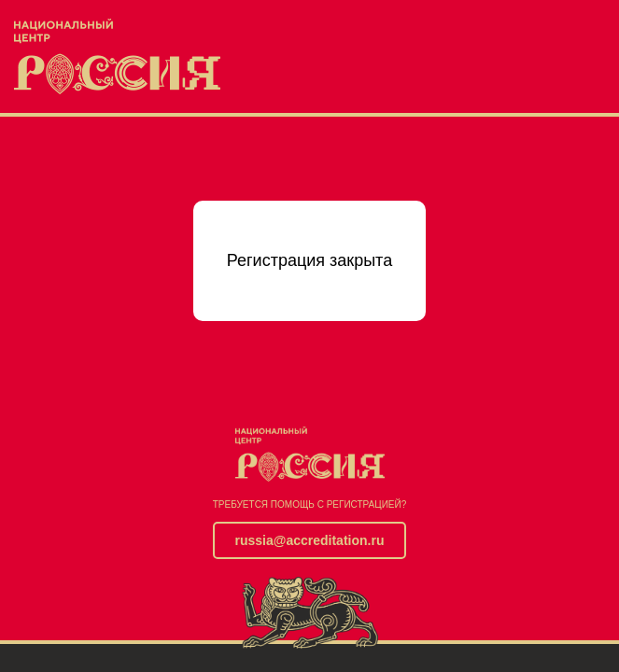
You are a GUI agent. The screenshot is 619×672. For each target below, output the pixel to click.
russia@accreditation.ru (310, 540)
